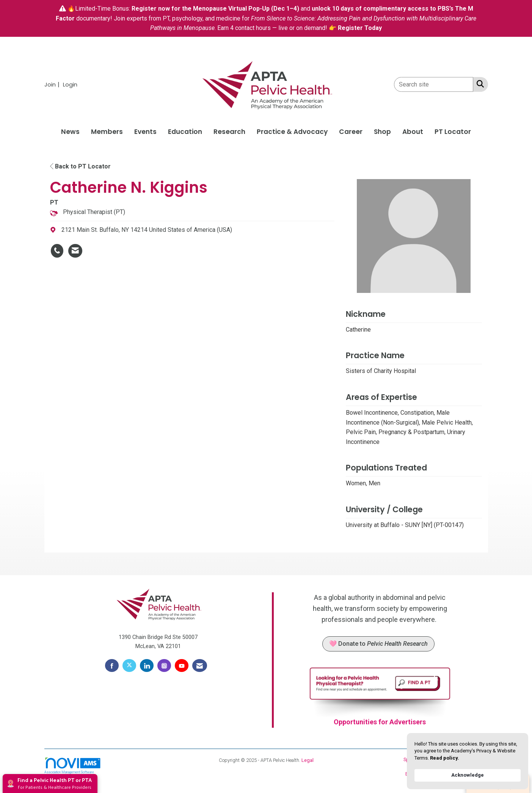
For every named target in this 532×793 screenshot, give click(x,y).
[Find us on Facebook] (112, 666)
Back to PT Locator (80, 166)
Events (145, 132)
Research (229, 132)
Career (351, 132)
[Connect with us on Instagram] (164, 666)
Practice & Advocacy (292, 132)
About (413, 132)
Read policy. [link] (445, 758)
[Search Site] (479, 84)
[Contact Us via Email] (200, 666)
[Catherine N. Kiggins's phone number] (57, 251)
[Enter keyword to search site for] (434, 84)
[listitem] (53, 84)
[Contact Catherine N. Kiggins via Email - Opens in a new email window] (75, 251)
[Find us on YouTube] (182, 666)
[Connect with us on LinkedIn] (147, 666)
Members (107, 132)
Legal (308, 760)
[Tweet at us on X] (129, 666)
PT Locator (453, 132)
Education (185, 132)
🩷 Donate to (378, 644)
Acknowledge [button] (468, 775)
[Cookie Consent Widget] (468, 761)
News (70, 132)
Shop (382, 132)
